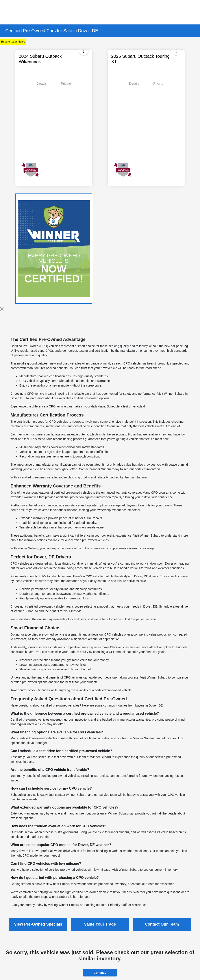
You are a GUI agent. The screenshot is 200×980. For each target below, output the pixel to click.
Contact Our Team (162, 924)
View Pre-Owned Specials (38, 924)
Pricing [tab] (66, 83)
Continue (100, 973)
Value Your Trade (100, 924)
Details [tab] (42, 83)
